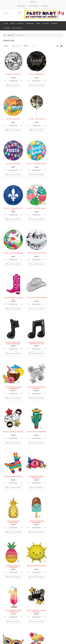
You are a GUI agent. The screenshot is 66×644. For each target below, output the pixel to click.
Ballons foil (11, 35)
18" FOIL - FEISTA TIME (33, 117)
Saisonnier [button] (54, 24)
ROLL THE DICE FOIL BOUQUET (12, 520)
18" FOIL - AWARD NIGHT (33, 72)
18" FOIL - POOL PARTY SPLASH (54, 117)
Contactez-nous (17, 28)
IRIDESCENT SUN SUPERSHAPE (54, 385)
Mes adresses (7, 617)
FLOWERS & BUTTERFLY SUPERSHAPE (33, 341)
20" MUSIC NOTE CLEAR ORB (12, 206)
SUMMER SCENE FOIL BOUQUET (33, 564)
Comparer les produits (54, 618)
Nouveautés (54, 622)
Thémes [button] (38, 24)
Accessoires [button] (45, 24)
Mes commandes (8, 614)
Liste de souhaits (8, 624)
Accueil (6, 24)
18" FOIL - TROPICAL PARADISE (54, 162)
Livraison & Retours (40, 614)
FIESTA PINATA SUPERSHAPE (12, 340)
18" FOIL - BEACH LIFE (54, 72)
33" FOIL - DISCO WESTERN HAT (54, 207)
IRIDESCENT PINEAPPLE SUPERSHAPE (33, 385)
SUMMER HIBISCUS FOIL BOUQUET (54, 520)
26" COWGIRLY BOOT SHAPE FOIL (33, 207)
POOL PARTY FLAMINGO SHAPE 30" (54, 475)
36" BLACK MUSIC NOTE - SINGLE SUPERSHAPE (12, 251)
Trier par (6, 46)
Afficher (26, 46)
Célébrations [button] (30, 24)
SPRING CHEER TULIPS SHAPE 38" (33, 520)
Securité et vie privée (41, 617)
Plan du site (22, 611)
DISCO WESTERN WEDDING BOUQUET (12, 296)
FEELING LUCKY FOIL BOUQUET (33, 296)
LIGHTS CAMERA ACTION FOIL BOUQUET (33, 430)
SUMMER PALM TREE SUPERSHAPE (12, 564)
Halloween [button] (7, 28)
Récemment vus (55, 614)
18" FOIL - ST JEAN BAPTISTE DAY (12, 162)
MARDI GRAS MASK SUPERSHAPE (54, 430)
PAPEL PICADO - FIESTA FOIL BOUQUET (12, 475)
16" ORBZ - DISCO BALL (12, 72)
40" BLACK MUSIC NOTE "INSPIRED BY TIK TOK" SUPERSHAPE (33, 252)
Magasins (37, 611)
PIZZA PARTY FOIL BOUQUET (33, 475)
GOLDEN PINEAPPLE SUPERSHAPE (54, 341)
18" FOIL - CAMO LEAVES (12, 117)
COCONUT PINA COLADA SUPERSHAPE (54, 251)
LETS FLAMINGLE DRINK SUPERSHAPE (12, 430)
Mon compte (7, 611)
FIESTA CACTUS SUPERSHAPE (54, 296)
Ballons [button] (13, 24)
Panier (5, 621)
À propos (37, 626)
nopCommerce (13, 634)
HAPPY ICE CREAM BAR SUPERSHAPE (12, 385)
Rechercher (54, 611)
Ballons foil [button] (20, 24)
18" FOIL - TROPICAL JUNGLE (33, 161)
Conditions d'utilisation (38, 622)
